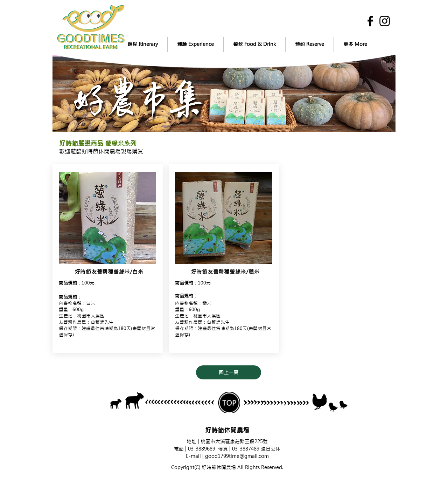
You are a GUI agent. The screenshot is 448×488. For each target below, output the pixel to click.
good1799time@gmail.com (237, 456)
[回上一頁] (229, 372)
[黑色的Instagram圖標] (385, 21)
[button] (142, 44)
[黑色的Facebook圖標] (370, 21)
